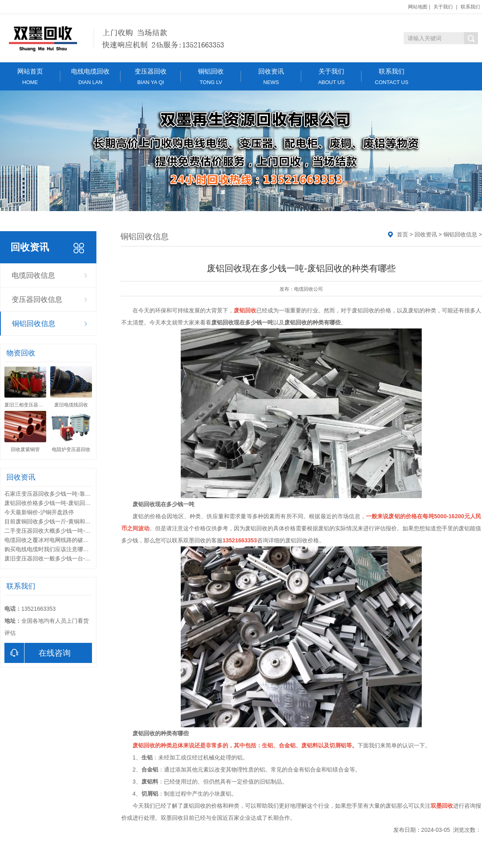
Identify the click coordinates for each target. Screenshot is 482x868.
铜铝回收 (211, 77)
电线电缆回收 (90, 77)
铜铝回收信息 (34, 324)
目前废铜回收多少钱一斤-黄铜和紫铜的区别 (59, 521)
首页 (402, 234)
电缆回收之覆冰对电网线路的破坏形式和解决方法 (66, 540)
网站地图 (418, 7)
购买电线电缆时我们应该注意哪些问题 (52, 549)
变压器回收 (151, 77)
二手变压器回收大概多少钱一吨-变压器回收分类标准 (70, 531)
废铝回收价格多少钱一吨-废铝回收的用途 (56, 503)
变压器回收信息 (37, 300)
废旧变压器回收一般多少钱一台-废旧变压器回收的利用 (73, 558)
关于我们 (443, 7)
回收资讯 (271, 77)
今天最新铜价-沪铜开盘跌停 (39, 512)
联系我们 (470, 7)
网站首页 (30, 77)
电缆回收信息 (33, 275)
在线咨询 (38, 653)
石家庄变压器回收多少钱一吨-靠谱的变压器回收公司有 (73, 494)
